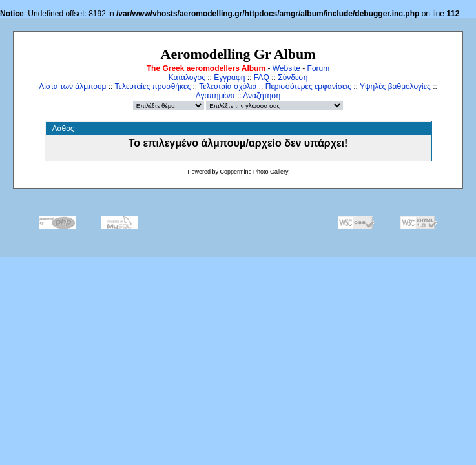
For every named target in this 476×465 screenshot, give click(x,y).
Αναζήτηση (262, 96)
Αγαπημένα (215, 96)
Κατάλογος (187, 77)
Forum (319, 68)
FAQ (262, 77)
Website (286, 68)
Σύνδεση (293, 77)
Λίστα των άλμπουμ (72, 87)
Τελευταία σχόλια (228, 87)
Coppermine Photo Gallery (254, 172)
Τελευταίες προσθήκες (153, 87)
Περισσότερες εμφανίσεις (308, 87)
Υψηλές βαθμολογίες (395, 87)
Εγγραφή (229, 77)
